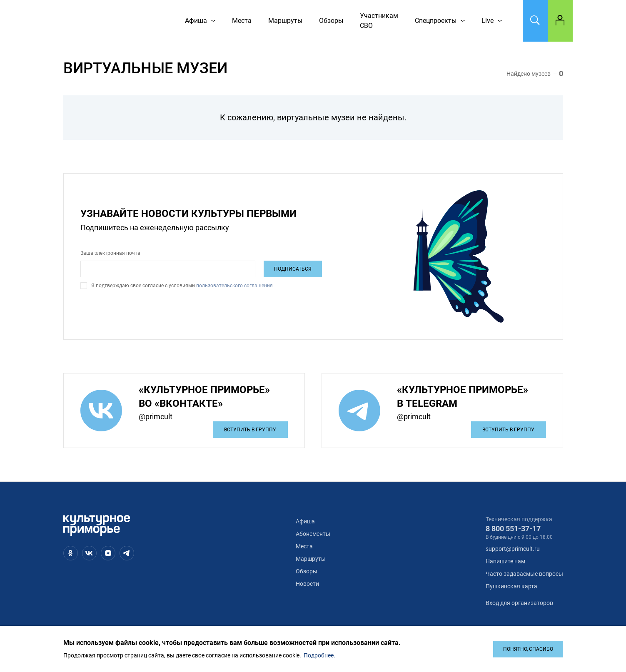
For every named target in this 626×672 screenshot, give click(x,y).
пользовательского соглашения (234, 286)
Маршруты (311, 559)
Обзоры (307, 571)
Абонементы (313, 534)
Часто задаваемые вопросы (524, 574)
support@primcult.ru (513, 549)
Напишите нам (505, 561)
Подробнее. (319, 655)
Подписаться (293, 269)
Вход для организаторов (519, 603)
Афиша (305, 521)
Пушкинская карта (511, 586)
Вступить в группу (250, 430)
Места (304, 546)
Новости (307, 584)
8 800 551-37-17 (513, 529)
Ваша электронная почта (110, 253)
